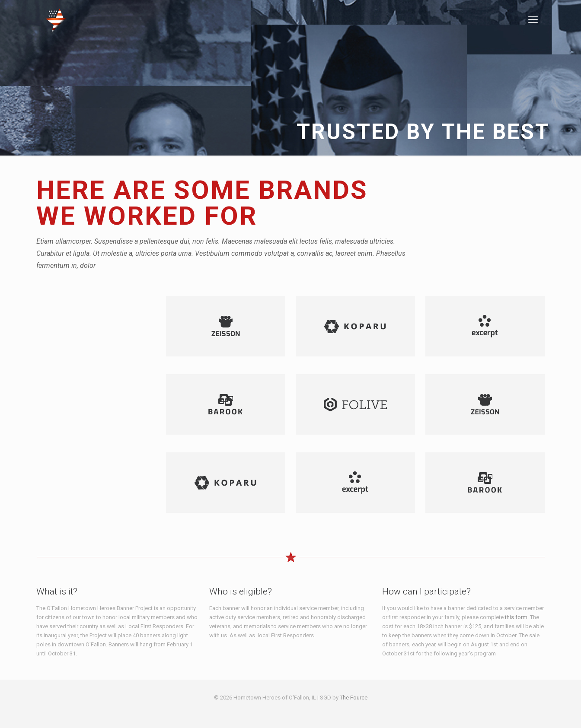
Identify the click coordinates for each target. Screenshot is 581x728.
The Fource (354, 698)
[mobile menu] (533, 20)
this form (516, 617)
